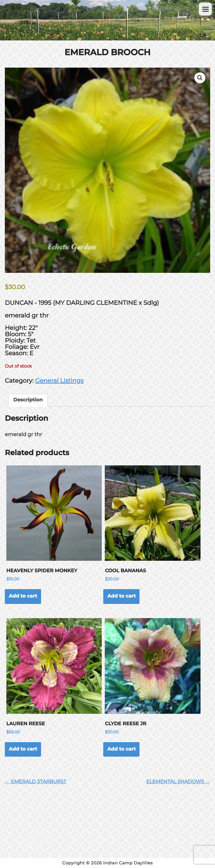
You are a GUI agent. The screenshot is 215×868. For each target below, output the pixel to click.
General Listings (59, 381)
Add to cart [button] (23, 596)
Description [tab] (28, 400)
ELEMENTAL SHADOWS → (178, 782)
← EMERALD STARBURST (35, 782)
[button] (200, 78)
